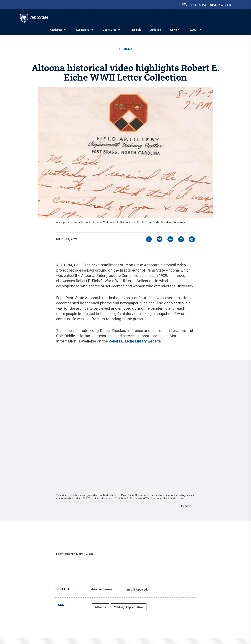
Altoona (126, 49)
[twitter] (160, 240)
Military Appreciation (129, 607)
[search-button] (185, 5)
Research (135, 30)
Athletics (156, 30)
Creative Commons (173, 222)
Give (194, 5)
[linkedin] (170, 240)
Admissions (83, 30)
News (174, 30)
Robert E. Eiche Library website (135, 341)
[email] (181, 240)
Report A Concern (220, 5)
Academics (56, 30)
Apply (203, 5)
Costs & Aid (110, 30)
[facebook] (149, 240)
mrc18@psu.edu (138, 589)
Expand (186, 506)
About (194, 30)
